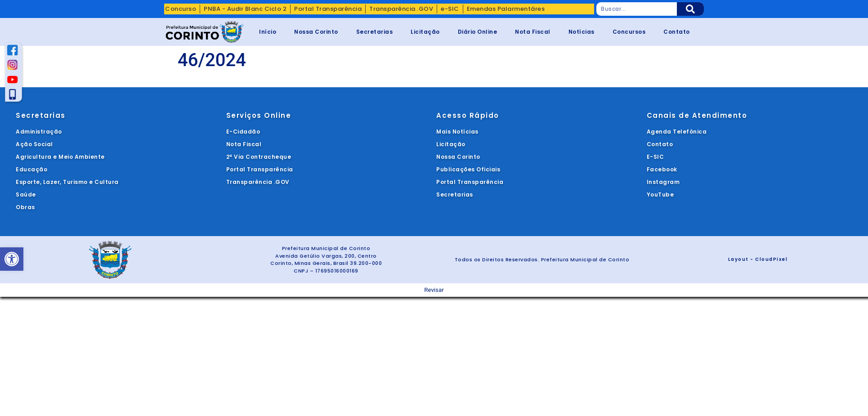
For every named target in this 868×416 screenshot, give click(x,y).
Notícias (582, 32)
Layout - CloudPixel (758, 259)
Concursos (629, 32)
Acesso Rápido (468, 115)
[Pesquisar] (690, 9)
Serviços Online (259, 115)
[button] (12, 259)
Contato (677, 32)
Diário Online (478, 32)
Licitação (425, 32)
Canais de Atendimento (697, 115)
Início (268, 32)
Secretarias (375, 32)
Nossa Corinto (316, 32)
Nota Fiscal (533, 32)
